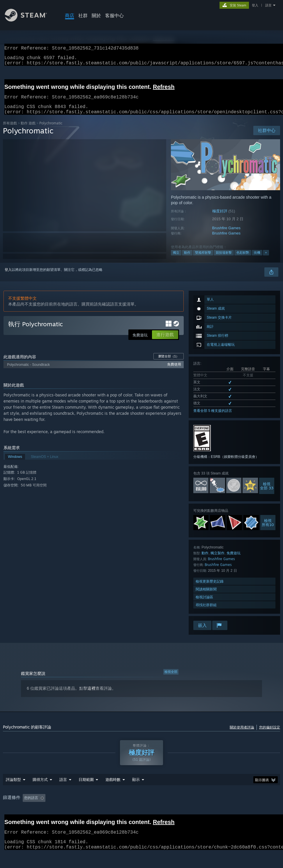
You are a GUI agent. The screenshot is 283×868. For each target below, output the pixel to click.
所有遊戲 (10, 130)
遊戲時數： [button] (117, 813)
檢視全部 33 (267, 493)
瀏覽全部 (169, 363)
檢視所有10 (268, 530)
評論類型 (13, 795)
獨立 (176, 260)
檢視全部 (171, 679)
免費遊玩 (234, 560)
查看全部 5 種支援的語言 (213, 418)
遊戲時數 (113, 795)
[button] (27, 813)
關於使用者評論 (242, 734)
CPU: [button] (220, 813)
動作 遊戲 (28, 130)
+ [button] (266, 260)
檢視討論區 (204, 604)
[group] (142, 813)
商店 (70, 15)
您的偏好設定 (270, 734)
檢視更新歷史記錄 (210, 588)
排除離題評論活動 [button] (83, 813)
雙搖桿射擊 (203, 260)
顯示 (136, 795)
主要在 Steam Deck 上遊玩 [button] (158, 813)
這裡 (91, 695)
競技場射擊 (224, 260)
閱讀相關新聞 (206, 596)
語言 (268, 5)
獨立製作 (217, 560)
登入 (255, 5)
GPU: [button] (239, 813)
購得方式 (40, 795)
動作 (187, 260)
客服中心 (114, 15)
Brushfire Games (227, 235)
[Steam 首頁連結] (30, 20)
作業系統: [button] (197, 813)
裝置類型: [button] (262, 813)
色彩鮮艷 (243, 260)
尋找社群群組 (206, 612)
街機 (257, 260)
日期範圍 (86, 795)
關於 (96, 15)
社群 (83, 15)
